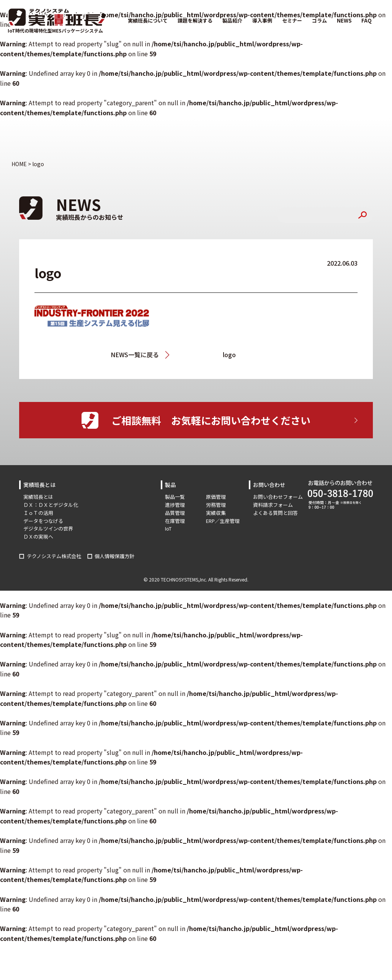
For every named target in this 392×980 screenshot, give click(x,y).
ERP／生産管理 (223, 521)
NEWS (344, 20)
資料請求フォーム (273, 505)
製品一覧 (175, 497)
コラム (319, 20)
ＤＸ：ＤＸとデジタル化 (51, 505)
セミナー (292, 20)
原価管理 (216, 497)
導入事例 (262, 20)
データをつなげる (43, 521)
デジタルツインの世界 (48, 528)
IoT (168, 528)
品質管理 (175, 513)
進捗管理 (175, 505)
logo (229, 354)
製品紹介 (232, 20)
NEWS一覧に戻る (135, 354)
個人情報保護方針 (114, 556)
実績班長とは (38, 497)
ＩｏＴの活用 (38, 513)
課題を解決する (195, 20)
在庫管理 (175, 521)
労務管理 (216, 505)
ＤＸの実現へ (38, 537)
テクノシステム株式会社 (54, 556)
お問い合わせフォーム (278, 497)
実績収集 (216, 513)
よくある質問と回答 (275, 513)
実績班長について (148, 20)
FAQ (367, 20)
